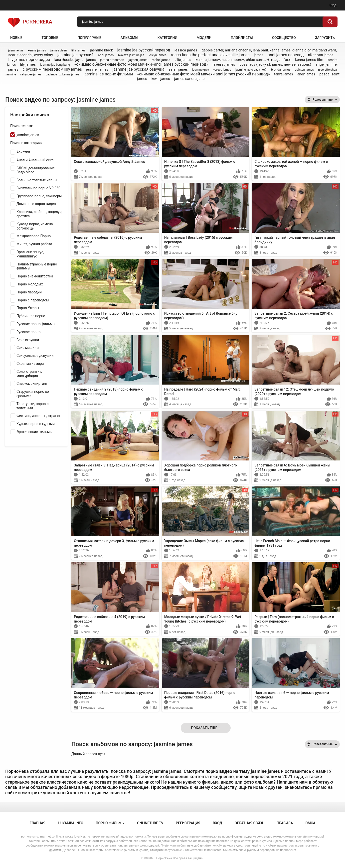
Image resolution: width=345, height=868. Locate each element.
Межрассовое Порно (34, 236)
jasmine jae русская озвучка (139, 69)
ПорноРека (164, 858)
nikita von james (321, 55)
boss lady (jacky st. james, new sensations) (275, 64)
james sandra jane (189, 79)
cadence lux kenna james (62, 74)
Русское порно (28, 332)
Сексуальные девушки (35, 356)
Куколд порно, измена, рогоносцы (35, 226)
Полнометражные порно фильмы (37, 266)
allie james (183, 60)
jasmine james (28, 135)
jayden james (138, 60)
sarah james (178, 69)
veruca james (222, 70)
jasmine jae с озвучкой (251, 70)
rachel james (161, 60)
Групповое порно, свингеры (39, 196)
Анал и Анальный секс (35, 160)
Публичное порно (31, 316)
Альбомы (129, 38)
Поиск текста (21, 126)
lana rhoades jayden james (75, 60)
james (259, 55)
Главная (38, 823)
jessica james (186, 50)
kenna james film (309, 60)
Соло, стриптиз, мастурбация (29, 374)
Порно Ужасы (28, 308)
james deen (59, 50)
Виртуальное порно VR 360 (38, 188)
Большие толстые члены (37, 180)
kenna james (37, 50)
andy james (306, 74)
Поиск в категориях (26, 143)
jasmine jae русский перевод (144, 50)
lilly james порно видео (29, 60)
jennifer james (97, 69)
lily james (28, 64)
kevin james (161, 79)
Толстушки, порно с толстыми (32, 406)
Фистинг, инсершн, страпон (39, 416)
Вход (333, 5)
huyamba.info (71, 823)
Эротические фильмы (34, 432)
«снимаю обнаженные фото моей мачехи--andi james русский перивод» (141, 64)
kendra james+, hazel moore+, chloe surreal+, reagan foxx (243, 60)
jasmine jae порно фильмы (108, 74)
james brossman (112, 60)
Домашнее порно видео (36, 204)
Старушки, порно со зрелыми (33, 394)
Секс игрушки (28, 340)
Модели (204, 38)
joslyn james (158, 55)
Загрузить (325, 38)
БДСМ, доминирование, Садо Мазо (36, 170)
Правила (285, 823)
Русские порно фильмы (36, 324)
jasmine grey (200, 70)
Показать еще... (206, 728)
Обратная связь (249, 823)
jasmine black (101, 50)
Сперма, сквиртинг (32, 384)
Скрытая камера (30, 364)
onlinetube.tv (150, 823)
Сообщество (284, 38)
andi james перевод (286, 55)
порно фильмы (110, 823)
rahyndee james (31, 74)
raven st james (224, 64)
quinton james (304, 70)
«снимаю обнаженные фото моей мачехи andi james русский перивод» (204, 74)
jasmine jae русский (76, 55)
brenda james (281, 70)
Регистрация (188, 823)
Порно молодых (30, 284)
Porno (30, 22)
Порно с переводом (33, 300)
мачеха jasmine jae (131, 55)
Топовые (50, 38)
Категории (168, 38)
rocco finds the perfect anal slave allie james (210, 55)
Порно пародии (29, 292)
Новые (16, 38)
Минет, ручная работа (34, 244)
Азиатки (23, 152)
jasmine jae (16, 50)
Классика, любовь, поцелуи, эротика (39, 214)
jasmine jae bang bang (55, 65)
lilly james (79, 50)
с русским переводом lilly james (52, 69)
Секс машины (28, 348)
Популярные (89, 38)
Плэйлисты (242, 38)
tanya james (283, 74)
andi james (106, 55)
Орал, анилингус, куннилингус (30, 254)
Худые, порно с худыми (36, 424)
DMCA (311, 823)
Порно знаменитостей (35, 276)
